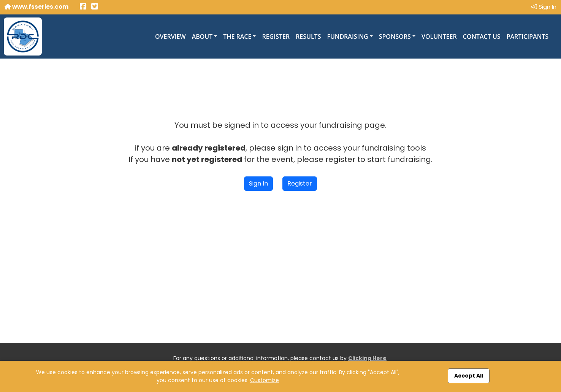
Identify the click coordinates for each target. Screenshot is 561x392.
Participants (528, 37)
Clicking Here (367, 358)
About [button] (202, 37)
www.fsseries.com (36, 7)
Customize (265, 380)
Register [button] (300, 183)
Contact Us (482, 37)
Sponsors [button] (395, 37)
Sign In (544, 7)
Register (276, 37)
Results (308, 37)
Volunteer (439, 37)
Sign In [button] (258, 183)
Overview (170, 37)
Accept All (469, 376)
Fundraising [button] (347, 37)
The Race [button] (237, 37)
